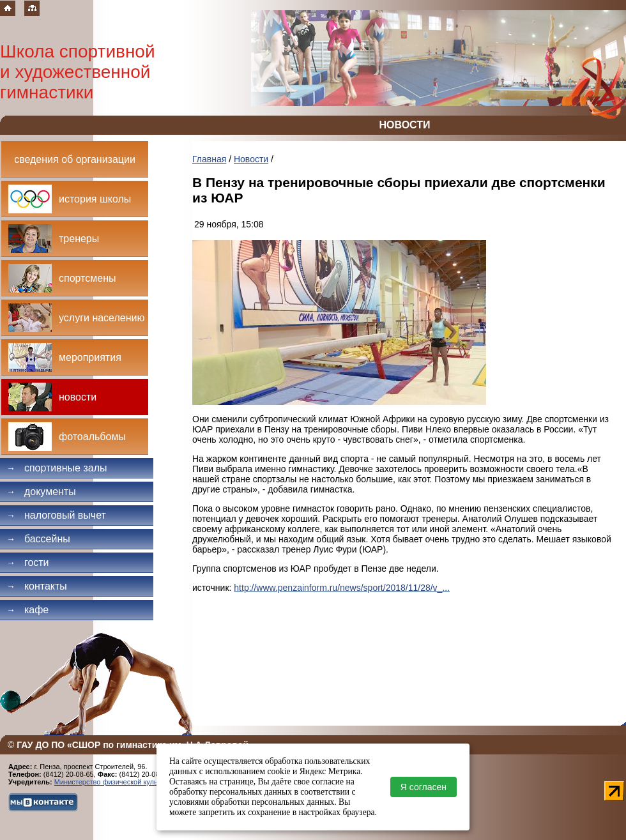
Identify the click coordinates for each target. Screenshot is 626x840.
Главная (209, 159)
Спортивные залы (57, 468)
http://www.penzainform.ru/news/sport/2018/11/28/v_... (342, 588)
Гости (28, 562)
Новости (251, 159)
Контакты (37, 586)
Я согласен (424, 787)
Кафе (27, 610)
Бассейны (38, 539)
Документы (41, 492)
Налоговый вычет (56, 515)
